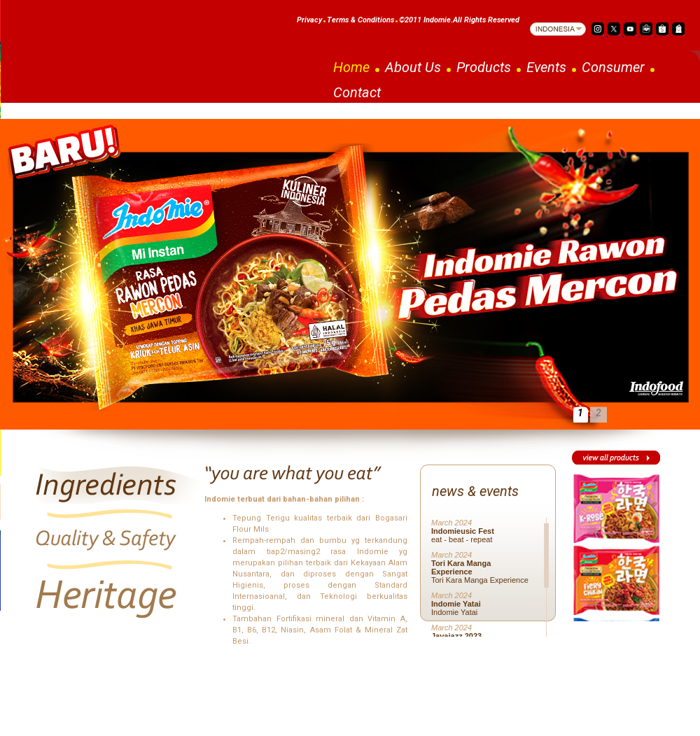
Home (351, 67)
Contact (357, 92)
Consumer (613, 67)
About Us (413, 67)
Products (484, 67)
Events (546, 67)
